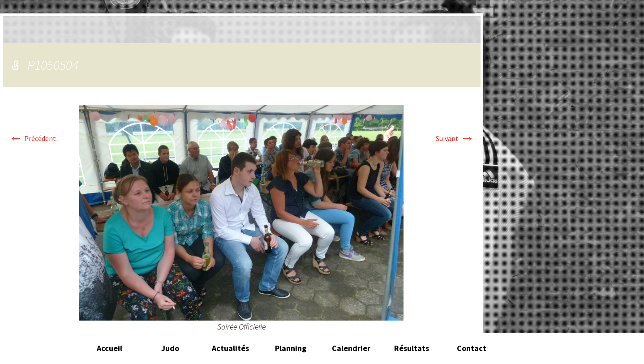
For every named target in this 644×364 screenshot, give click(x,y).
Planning (291, 348)
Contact (472, 348)
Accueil (109, 348)
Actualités (230, 348)
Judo (170, 348)
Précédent (32, 138)
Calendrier (351, 348)
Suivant (455, 138)
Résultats (412, 348)
